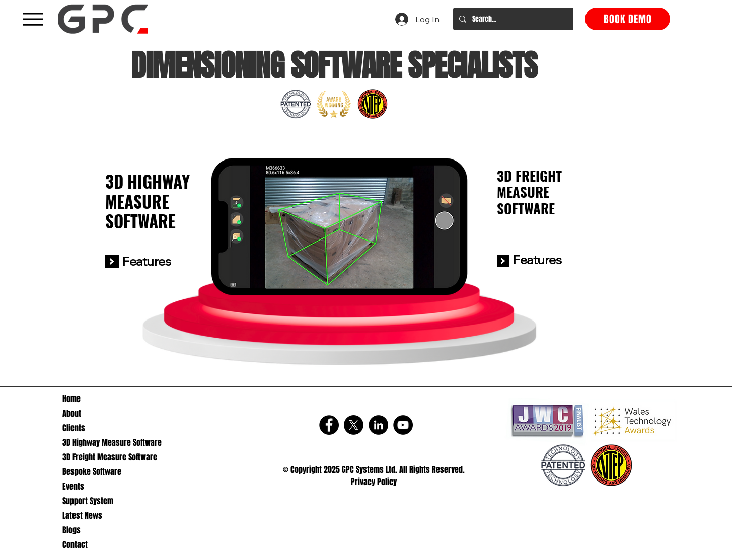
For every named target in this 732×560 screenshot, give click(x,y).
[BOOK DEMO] (628, 19)
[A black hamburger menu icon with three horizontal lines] (32, 19)
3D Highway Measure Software (110, 443)
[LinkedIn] (378, 425)
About (72, 413)
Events (73, 486)
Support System (88, 501)
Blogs (71, 530)
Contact (75, 545)
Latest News (82, 515)
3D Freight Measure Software (110, 457)
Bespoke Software (92, 472)
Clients (74, 428)
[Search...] (512, 19)
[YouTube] (403, 425)
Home (71, 399)
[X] (354, 425)
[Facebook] (329, 425)
